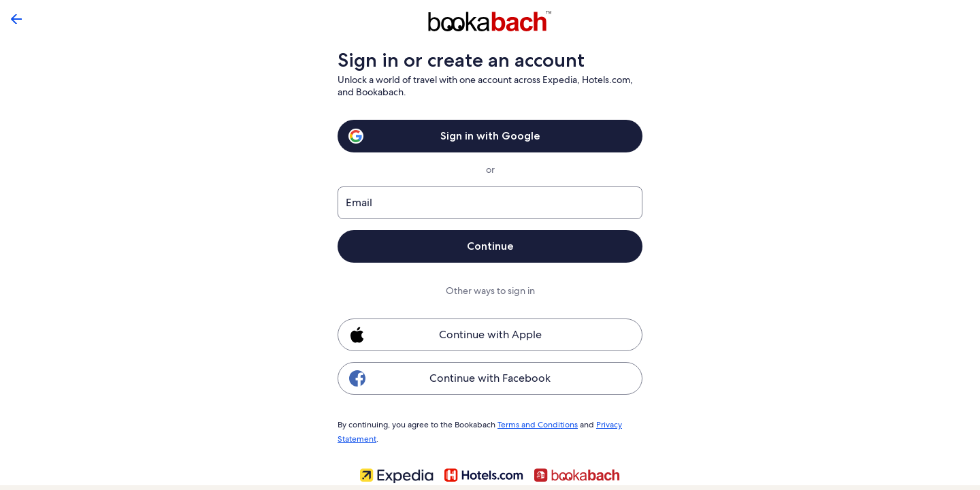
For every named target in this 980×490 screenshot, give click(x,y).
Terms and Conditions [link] (533, 424)
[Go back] (16, 19)
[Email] (490, 203)
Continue (490, 246)
